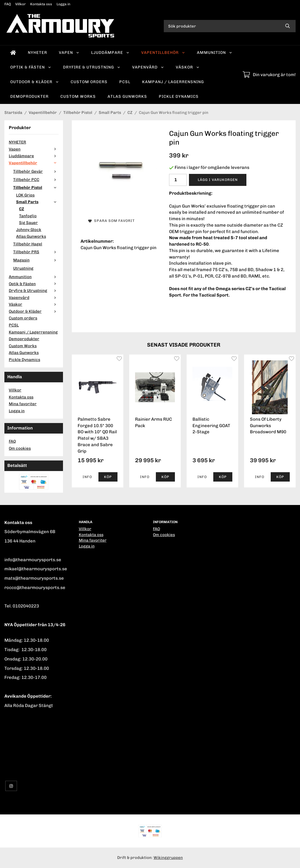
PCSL (125, 82)
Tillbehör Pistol (36, 187)
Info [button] (87, 477)
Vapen (69, 52)
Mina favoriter (23, 404)
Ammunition (215, 52)
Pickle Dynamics (179, 96)
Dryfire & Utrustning (92, 67)
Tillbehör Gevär (36, 171)
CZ (22, 209)
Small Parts (37, 202)
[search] (288, 26)
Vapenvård (148, 67)
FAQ (8, 4)
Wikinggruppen (168, 857)
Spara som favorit (111, 221)
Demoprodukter (29, 96)
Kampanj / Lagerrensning (173, 82)
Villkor (21, 4)
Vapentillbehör (163, 52)
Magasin (36, 260)
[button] (108, 477)
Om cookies (20, 448)
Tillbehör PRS (36, 252)
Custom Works (78, 96)
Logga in (63, 4)
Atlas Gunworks (127, 96)
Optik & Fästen (31, 67)
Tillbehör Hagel (28, 244)
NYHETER (37, 52)
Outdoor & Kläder (35, 82)
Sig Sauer (28, 222)
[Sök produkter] (222, 26)
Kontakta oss (41, 4)
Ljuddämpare (110, 52)
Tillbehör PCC (36, 179)
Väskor (188, 67)
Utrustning (23, 268)
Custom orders (89, 82)
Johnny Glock (29, 230)
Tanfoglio (28, 216)
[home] (13, 53)
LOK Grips (25, 195)
